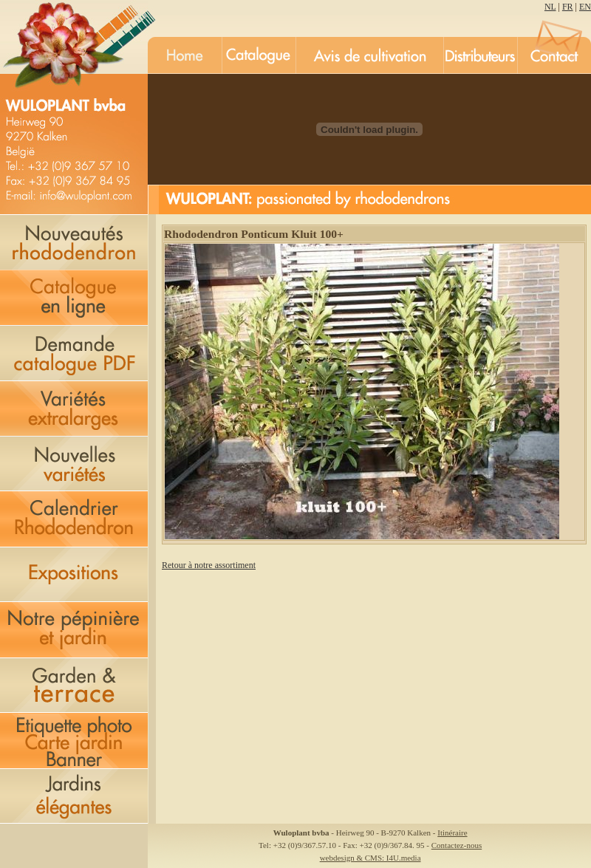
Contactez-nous (457, 845)
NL (550, 7)
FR (568, 7)
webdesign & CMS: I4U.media (370, 858)
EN (585, 7)
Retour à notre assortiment (209, 565)
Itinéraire (452, 833)
